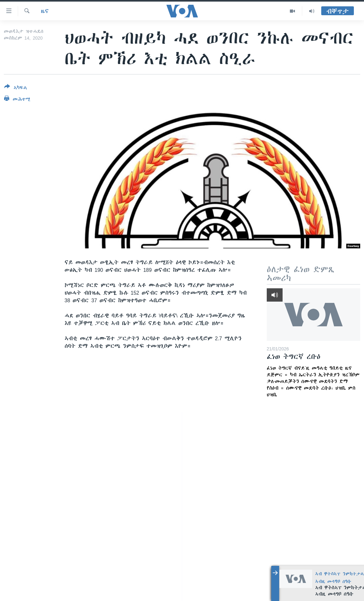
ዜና (45, 11)
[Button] (16, 88)
